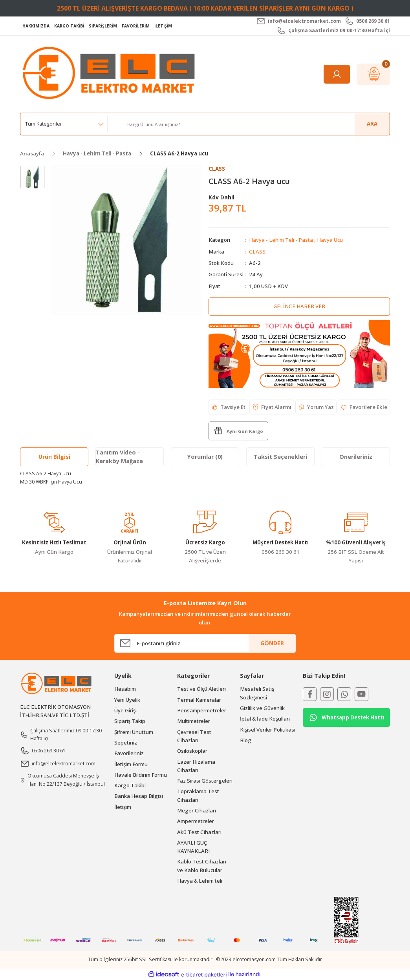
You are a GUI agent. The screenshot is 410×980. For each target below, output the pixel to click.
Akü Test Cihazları (199, 832)
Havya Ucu (330, 240)
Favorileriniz (129, 753)
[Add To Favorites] (364, 407)
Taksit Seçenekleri (280, 457)
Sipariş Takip (130, 721)
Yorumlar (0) (205, 457)
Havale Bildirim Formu (141, 775)
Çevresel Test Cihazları (194, 736)
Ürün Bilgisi (54, 457)
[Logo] (111, 74)
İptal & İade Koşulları (265, 719)
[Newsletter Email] (205, 643)
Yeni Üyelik (127, 700)
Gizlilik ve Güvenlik (262, 708)
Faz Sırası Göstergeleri (205, 781)
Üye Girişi (125, 710)
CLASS (257, 252)
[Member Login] (337, 74)
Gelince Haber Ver (299, 306)
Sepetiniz (126, 743)
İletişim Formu (131, 764)
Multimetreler (194, 721)
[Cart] (373, 74)
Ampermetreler (196, 821)
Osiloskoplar (192, 751)
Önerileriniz (356, 457)
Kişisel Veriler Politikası (268, 730)
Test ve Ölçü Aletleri (201, 689)
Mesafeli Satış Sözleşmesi (257, 693)
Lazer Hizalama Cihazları (196, 766)
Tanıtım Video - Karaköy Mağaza (119, 457)
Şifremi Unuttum (134, 732)
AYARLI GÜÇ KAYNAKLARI (193, 847)
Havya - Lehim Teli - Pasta (281, 240)
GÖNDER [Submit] (272, 643)
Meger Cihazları (197, 810)
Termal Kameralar (199, 700)
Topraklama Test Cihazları (198, 796)
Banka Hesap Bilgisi (139, 796)
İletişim (123, 807)
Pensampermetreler (202, 710)
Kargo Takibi (130, 785)
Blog (246, 740)
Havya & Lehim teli (200, 881)
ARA (372, 124)
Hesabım (125, 689)
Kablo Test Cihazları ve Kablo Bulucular (202, 866)
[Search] (255, 124)
